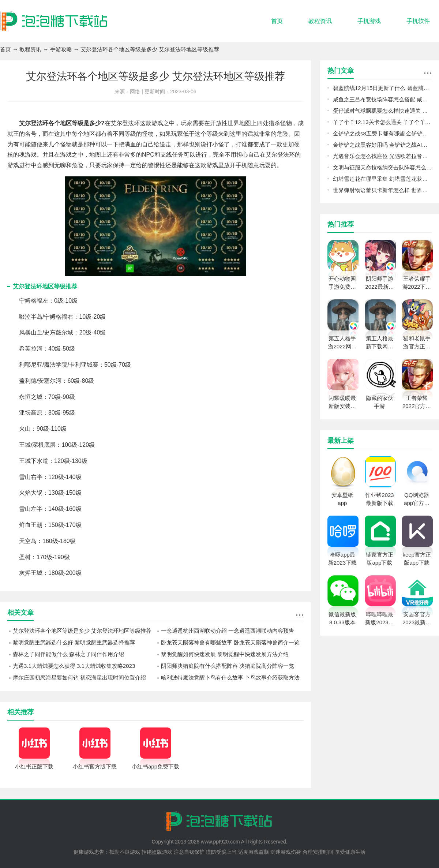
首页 (277, 21)
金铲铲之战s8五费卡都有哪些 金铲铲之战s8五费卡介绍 (382, 133)
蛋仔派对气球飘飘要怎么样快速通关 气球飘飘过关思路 (382, 111)
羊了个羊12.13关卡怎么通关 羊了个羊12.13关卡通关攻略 (382, 122)
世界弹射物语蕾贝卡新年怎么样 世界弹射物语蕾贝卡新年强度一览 (382, 190)
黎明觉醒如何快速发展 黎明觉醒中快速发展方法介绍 (225, 654)
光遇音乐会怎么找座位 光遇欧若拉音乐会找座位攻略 (382, 156)
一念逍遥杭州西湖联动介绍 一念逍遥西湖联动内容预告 (228, 631)
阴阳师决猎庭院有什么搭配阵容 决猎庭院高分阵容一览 (228, 666)
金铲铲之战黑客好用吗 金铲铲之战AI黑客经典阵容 (382, 145)
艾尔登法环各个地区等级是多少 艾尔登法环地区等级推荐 (82, 631)
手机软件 (418, 21)
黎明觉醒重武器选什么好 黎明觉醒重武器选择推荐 (74, 642)
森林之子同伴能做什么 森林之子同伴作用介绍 (68, 654)
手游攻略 (61, 49)
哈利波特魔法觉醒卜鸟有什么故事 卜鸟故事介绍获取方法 (230, 678)
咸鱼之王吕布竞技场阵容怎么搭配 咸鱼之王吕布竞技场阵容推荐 (382, 99)
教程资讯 (320, 21)
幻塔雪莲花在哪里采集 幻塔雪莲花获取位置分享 (382, 179)
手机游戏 (369, 21)
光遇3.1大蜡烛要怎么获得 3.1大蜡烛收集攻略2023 (74, 666)
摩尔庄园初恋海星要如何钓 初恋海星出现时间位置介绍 (79, 678)
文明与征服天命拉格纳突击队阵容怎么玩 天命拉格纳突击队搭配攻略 (382, 167)
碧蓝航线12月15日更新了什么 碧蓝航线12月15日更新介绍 (382, 88)
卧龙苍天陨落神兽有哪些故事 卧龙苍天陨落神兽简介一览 (230, 642)
